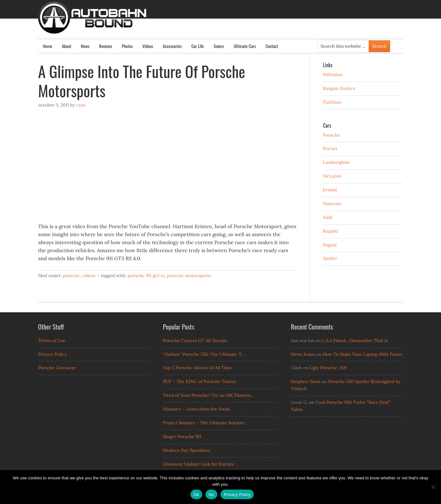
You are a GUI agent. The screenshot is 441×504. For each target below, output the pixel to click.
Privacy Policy (52, 354)
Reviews (106, 46)
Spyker (330, 258)
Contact (272, 46)
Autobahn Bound (231, 23)
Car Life (198, 46)
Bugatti (330, 231)
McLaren (332, 176)
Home (48, 46)
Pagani (330, 245)
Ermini (330, 190)
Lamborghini (336, 162)
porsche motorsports (189, 276)
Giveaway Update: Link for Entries (198, 464)
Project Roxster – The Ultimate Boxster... (205, 423)
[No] (433, 487)
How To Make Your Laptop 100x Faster (363, 354)
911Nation (333, 75)
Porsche (72, 276)
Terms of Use (52, 340)
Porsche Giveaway (57, 368)
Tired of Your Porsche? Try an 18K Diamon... (208, 395)
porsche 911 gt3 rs (146, 276)
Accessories (172, 46)
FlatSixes (332, 102)
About (67, 46)
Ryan (81, 105)
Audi (328, 217)
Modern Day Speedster (187, 450)
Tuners (219, 46)
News (85, 46)
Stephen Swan (306, 381)
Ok (196, 495)
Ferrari (330, 148)
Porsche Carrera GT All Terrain (195, 340)
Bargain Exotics (339, 88)
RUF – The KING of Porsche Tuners (200, 381)
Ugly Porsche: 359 (328, 368)
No (211, 495)
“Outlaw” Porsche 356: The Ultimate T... (204, 354)
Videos (148, 46)
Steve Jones (303, 354)
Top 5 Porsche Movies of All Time (197, 368)
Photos (127, 46)
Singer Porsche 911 (182, 436)
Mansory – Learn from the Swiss (196, 409)
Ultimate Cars (245, 46)
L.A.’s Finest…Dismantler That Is (355, 340)
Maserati (332, 204)
